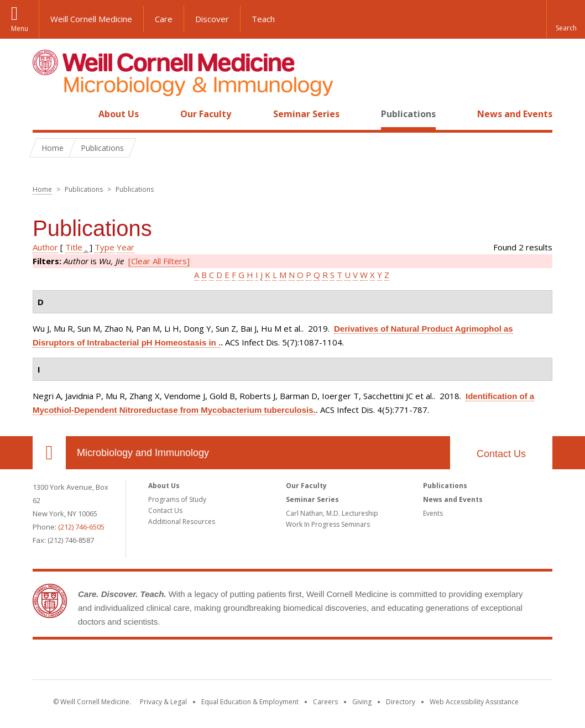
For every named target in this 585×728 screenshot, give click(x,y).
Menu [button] (20, 28)
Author (45, 247)
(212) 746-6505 (81, 527)
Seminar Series (306, 114)
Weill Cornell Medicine (91, 19)
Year (126, 247)
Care (164, 19)
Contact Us (501, 454)
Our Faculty (206, 114)
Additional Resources (182, 522)
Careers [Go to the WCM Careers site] (325, 702)
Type (105, 247)
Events (433, 513)
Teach (263, 19)
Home (45, 114)
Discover (212, 19)
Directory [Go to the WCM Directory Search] (401, 702)
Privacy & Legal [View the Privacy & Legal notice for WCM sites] (163, 702)
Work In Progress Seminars (328, 524)
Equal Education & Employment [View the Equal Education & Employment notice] (250, 702)
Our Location (49, 453)
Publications (408, 114)
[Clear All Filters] (159, 261)
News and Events (515, 114)
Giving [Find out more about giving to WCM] (362, 702)
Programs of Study (177, 499)
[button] (566, 19)
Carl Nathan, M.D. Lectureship (332, 513)
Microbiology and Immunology (143, 453)
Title (74, 247)
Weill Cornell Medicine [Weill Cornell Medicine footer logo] (292, 662)
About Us (119, 114)
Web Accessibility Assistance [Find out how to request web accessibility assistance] (474, 702)
